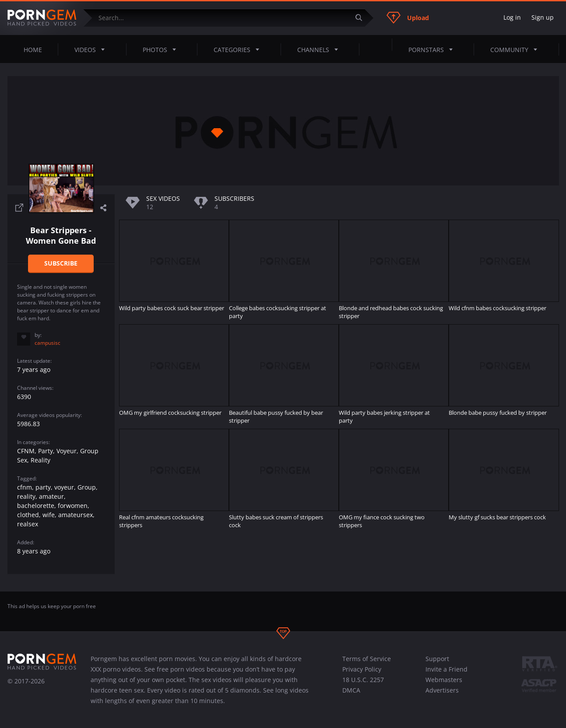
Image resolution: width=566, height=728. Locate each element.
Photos (162, 49)
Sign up (543, 17)
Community (516, 49)
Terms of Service (367, 659)
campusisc (47, 343)
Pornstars (433, 49)
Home (33, 50)
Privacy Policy (362, 669)
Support (437, 659)
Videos (92, 49)
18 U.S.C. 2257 (363, 680)
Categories (239, 49)
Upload (408, 17)
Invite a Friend (446, 669)
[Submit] (362, 18)
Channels (320, 49)
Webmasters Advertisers (444, 685)
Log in (512, 17)
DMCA (351, 690)
